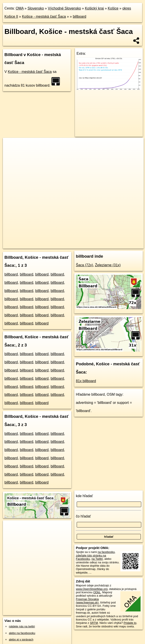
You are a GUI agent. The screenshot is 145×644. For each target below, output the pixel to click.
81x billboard (86, 381)
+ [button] (11, 145)
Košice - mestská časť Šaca (44, 17)
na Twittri (97, 559)
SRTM (94, 623)
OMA (20, 8)
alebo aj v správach (21, 639)
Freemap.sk (81, 245)
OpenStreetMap (58, 245)
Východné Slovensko (64, 8)
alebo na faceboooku (22, 633)
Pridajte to (130, 623)
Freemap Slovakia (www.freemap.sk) (87, 601)
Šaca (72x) (84, 265)
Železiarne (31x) (108, 265)
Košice (113, 8)
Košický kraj (94, 8)
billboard (79, 17)
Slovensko (36, 8)
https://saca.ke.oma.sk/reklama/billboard (119, 245)
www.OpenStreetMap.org (92, 589)
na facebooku (106, 552)
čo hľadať (83, 516)
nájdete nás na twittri (22, 626)
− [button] (11, 152)
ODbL (97, 592)
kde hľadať (84, 496)
